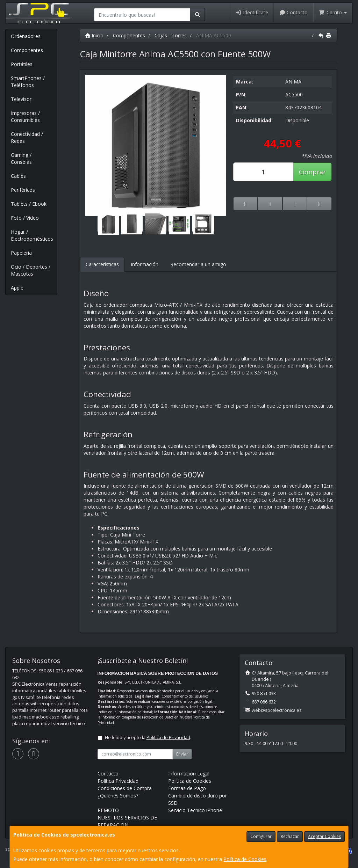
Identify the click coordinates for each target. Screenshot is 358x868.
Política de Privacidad (168, 738)
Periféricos (23, 190)
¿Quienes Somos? (118, 796)
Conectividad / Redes (27, 137)
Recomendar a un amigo (198, 264)
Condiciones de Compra (125, 788)
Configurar (261, 836)
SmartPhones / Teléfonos (28, 82)
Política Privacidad (118, 781)
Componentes (27, 50)
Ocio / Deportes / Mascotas (31, 270)
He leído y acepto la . (148, 738)
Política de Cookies (245, 859)
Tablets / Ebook (29, 204)
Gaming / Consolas (21, 158)
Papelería (21, 253)
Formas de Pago (187, 788)
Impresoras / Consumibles (25, 116)
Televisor (21, 99)
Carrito (333, 12)
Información (145, 264)
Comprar (312, 172)
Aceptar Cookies (324, 836)
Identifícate (252, 12)
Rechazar (290, 836)
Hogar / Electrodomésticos (32, 235)
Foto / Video (25, 218)
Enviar (182, 754)
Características (102, 264)
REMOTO (108, 810)
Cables (18, 176)
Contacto (294, 12)
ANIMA (293, 82)
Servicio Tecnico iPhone (195, 810)
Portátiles (22, 64)
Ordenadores (26, 36)
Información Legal (189, 774)
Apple (17, 288)
